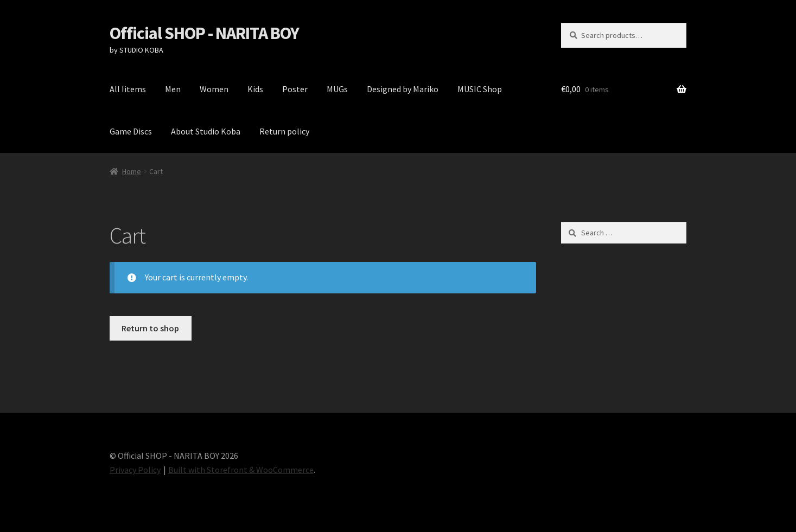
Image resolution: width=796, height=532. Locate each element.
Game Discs (131, 131)
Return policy (284, 131)
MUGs (337, 89)
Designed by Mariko (403, 89)
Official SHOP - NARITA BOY (204, 33)
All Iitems (128, 89)
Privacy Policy (135, 470)
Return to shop (150, 328)
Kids (255, 89)
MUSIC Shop (480, 89)
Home (132, 171)
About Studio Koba (206, 131)
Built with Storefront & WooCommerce (241, 470)
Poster (295, 89)
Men (173, 89)
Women (214, 89)
